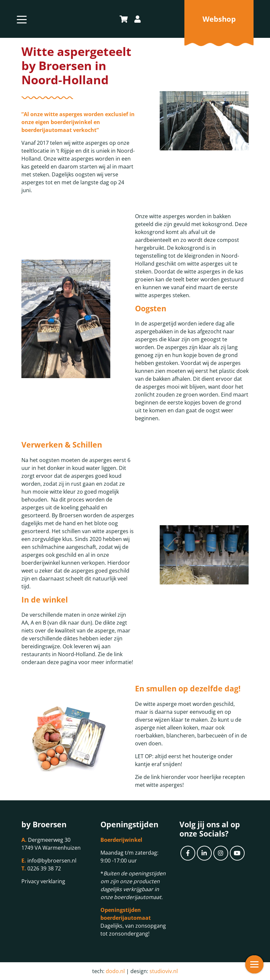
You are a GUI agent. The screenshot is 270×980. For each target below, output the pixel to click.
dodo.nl (115, 971)
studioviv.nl (164, 971)
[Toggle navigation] (22, 19)
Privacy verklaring (43, 881)
